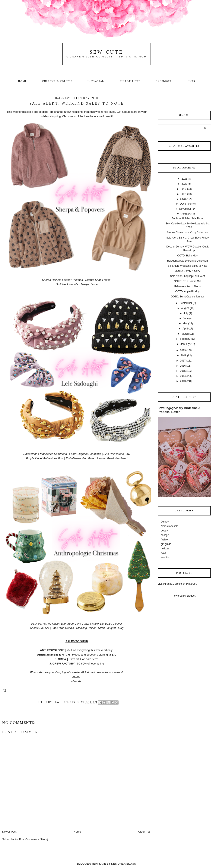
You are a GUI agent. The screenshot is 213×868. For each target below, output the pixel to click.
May (185, 323)
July (186, 313)
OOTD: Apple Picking (187, 291)
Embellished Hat (76, 458)
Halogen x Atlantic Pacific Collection (187, 261)
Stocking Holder (86, 628)
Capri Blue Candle (63, 628)
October (185, 214)
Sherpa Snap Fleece (98, 280)
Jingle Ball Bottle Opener (107, 624)
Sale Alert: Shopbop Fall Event (187, 276)
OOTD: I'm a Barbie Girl (187, 281)
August (185, 308)
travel (164, 553)
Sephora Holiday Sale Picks (187, 218)
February (185, 339)
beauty (165, 531)
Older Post (145, 832)
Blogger (191, 596)
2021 (184, 194)
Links (191, 81)
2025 (184, 179)
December (186, 204)
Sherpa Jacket (89, 284)
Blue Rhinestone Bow (117, 454)
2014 (183, 376)
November (185, 209)
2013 (183, 381)
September (186, 303)
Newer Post (9, 832)
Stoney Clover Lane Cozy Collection (187, 233)
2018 (184, 356)
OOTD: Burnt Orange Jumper (187, 297)
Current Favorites (57, 81)
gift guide (166, 544)
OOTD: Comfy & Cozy (187, 271)
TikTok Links (130, 81)
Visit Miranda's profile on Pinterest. (177, 584)
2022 (184, 189)
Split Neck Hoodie (67, 284)
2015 (183, 371)
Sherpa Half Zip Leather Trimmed (63, 280)
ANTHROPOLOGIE (52, 650)
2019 (183, 350)
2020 (183, 199)
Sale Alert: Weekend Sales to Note (187, 266)
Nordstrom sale (170, 526)
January (185, 344)
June (186, 318)
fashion (165, 540)
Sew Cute (107, 52)
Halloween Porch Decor (187, 286)
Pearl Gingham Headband (85, 454)
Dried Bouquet (107, 628)
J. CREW (61, 659)
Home (23, 81)
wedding (166, 558)
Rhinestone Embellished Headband (45, 454)
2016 (183, 366)
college (165, 535)
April (185, 329)
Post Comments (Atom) (33, 839)
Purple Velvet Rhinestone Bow (45, 458)
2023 (184, 184)
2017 (183, 361)
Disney (165, 522)
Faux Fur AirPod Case (45, 624)
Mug (121, 628)
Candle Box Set (39, 628)
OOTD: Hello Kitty (187, 256)
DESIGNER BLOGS (124, 864)
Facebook (164, 81)
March (185, 334)
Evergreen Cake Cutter (75, 624)
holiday (165, 549)
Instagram (96, 81)
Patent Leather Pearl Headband (108, 458)
